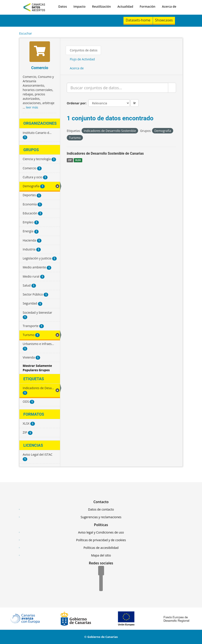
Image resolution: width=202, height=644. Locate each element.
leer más (32, 107)
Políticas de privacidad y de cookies (101, 540)
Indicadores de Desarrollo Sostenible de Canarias (105, 153)
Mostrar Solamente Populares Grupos (37, 368)
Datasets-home (138, 20)
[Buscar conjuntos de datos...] (117, 88)
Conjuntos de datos (84, 50)
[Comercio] (40, 52)
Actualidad (125, 6)
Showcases (164, 20)
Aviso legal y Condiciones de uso (101, 532)
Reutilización (101, 6)
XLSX (78, 160)
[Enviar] (172, 88)
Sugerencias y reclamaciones (101, 517)
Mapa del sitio (101, 555)
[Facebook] (101, 571)
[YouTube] (101, 587)
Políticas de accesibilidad (101, 548)
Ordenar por (76, 103)
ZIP (70, 160)
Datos (62, 6)
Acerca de (169, 6)
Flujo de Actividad (82, 59)
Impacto (79, 6)
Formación (147, 6)
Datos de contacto (101, 509)
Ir (134, 103)
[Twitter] (101, 579)
